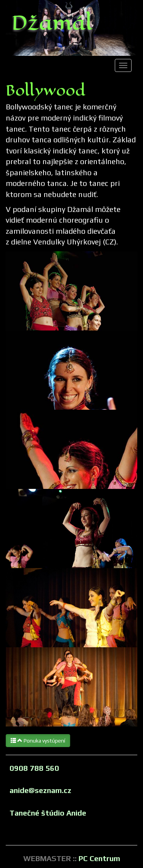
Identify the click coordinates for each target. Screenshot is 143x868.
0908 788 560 (34, 768)
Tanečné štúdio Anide (48, 813)
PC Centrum (99, 858)
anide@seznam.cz (40, 790)
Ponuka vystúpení (38, 741)
